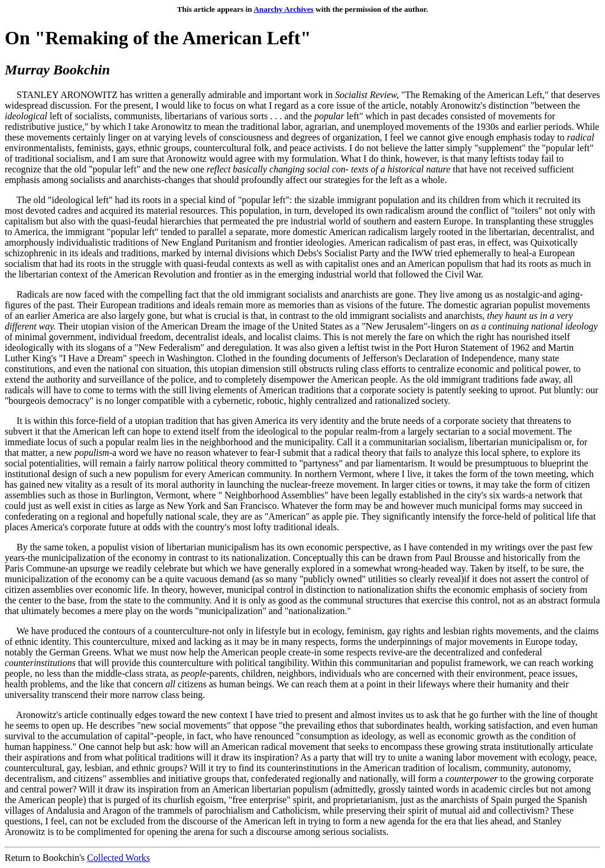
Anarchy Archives (284, 9)
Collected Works (118, 858)
